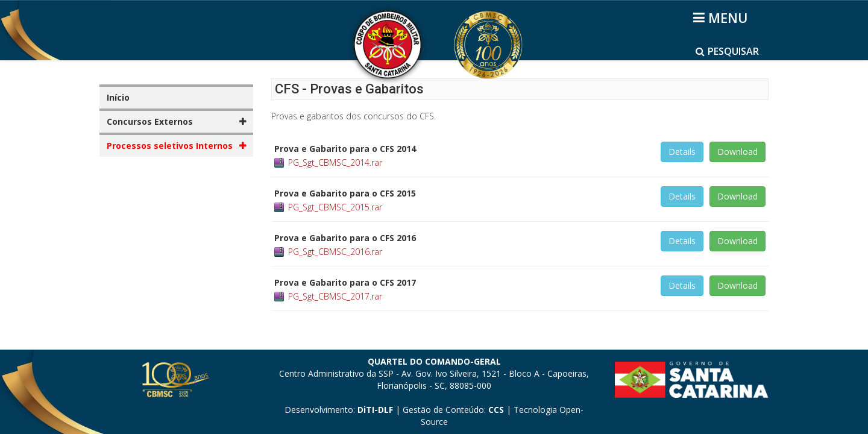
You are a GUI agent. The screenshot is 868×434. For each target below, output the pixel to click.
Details (682, 152)
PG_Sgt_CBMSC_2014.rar (335, 162)
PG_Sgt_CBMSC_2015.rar (335, 207)
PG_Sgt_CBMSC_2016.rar (335, 252)
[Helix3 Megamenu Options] (722, 17)
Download (737, 152)
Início (118, 97)
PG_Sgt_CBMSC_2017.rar (335, 296)
